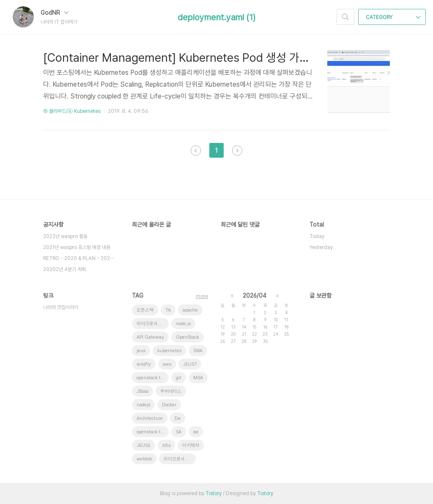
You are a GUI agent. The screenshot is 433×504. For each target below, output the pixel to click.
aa (196, 432)
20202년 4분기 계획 (64, 269)
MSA (198, 378)
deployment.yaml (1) (216, 17)
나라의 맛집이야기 (61, 307)
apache (190, 310)
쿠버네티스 (171, 391)
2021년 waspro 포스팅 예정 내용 (77, 247)
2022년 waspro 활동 (65, 236)
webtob (144, 459)
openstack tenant (153, 378)
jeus (141, 351)
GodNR (55, 13)
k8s (166, 445)
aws (167, 364)
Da (178, 418)
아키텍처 (191, 445)
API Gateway (150, 337)
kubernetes (169, 351)
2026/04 (255, 296)
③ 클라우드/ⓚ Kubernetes (72, 111)
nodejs (143, 405)
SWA (198, 351)
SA (179, 432)
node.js (183, 324)
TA (168, 310)
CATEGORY (393, 17)
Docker (169, 405)
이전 (196, 151)
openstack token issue (153, 432)
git (179, 378)
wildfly (144, 364)
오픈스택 (145, 310)
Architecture (150, 418)
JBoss (143, 391)
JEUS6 (144, 445)
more (202, 296)
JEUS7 (190, 364)
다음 (237, 151)
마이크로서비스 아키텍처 (153, 324)
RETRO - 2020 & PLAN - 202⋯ (78, 258)
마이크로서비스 (178, 459)
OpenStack (188, 337)
